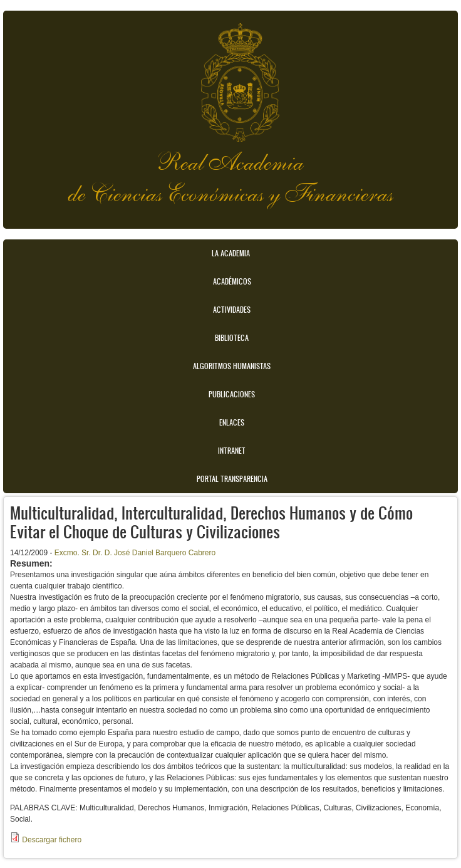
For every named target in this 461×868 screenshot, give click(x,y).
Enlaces (232, 422)
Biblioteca (232, 338)
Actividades (232, 310)
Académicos (232, 281)
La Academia (231, 253)
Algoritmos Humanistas (232, 366)
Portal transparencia (232, 479)
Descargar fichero (52, 840)
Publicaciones (232, 394)
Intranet (232, 451)
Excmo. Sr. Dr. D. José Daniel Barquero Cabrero (135, 553)
